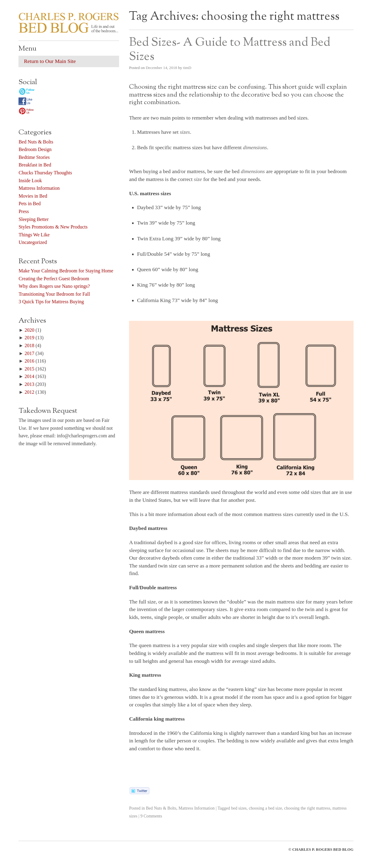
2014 (29, 376)
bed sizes (239, 808)
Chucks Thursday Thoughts (45, 173)
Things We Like (34, 235)
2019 (29, 338)
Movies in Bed (33, 196)
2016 (29, 361)
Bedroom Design (35, 149)
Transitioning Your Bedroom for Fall (54, 294)
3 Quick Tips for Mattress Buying (51, 302)
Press (24, 211)
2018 (29, 345)
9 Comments (151, 816)
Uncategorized (33, 242)
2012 (29, 392)
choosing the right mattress (307, 808)
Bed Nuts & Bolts (161, 808)
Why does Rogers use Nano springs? (54, 286)
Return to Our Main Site (50, 61)
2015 (29, 369)
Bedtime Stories (34, 157)
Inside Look (30, 181)
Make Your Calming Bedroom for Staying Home (66, 271)
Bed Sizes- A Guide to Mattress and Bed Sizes (230, 50)
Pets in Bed (30, 204)
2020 (29, 330)
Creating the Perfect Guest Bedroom (54, 279)
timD (187, 68)
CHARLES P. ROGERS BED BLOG (323, 850)
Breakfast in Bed (35, 165)
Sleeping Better (33, 219)
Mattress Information (196, 808)
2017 (29, 353)
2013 (29, 384)
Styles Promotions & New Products (53, 227)
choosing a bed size (265, 808)
